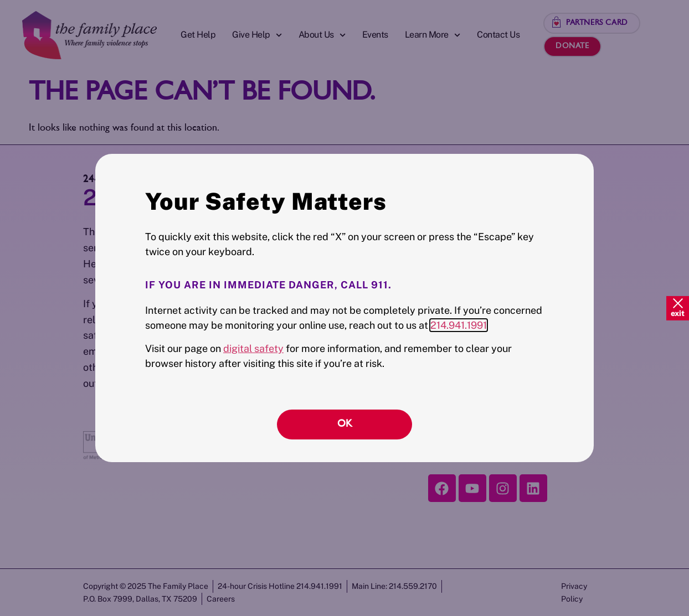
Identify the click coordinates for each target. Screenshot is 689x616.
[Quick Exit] (678, 308)
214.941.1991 (459, 325)
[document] (344, 308)
